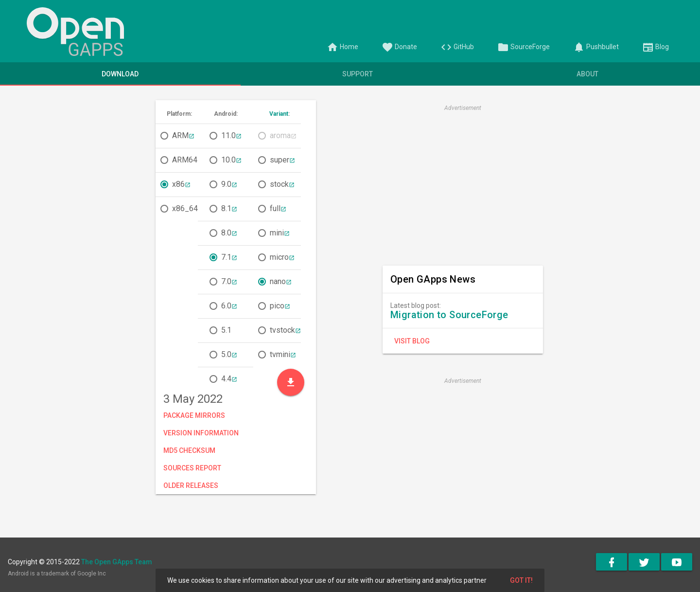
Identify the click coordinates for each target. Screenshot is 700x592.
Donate (399, 47)
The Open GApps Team (117, 562)
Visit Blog (412, 341)
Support (358, 74)
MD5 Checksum (189, 450)
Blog (656, 47)
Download (120, 74)
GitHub (457, 47)
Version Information (201, 433)
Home (342, 47)
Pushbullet (596, 47)
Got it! (521, 580)
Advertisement (463, 108)
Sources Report (192, 468)
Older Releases (191, 485)
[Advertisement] (463, 183)
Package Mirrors (194, 415)
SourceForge (524, 47)
